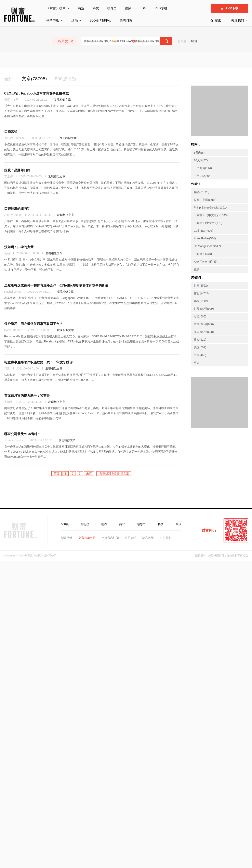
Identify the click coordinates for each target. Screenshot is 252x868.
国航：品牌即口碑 (17, 171)
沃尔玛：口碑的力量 (19, 247)
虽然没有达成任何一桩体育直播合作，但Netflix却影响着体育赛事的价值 (56, 286)
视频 (128, 8)
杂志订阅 (126, 20)
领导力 (112, 8)
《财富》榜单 (56, 8)
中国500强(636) (204, 325)
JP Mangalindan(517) (207, 247)
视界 (104, 525)
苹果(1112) (201, 301)
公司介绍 (131, 538)
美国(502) (200, 348)
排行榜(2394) (202, 294)
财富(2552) (201, 286)
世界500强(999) (204, 309)
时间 (194, 41)
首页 (56, 474)
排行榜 (85, 525)
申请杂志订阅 (110, 538)
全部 (9, 79)
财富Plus (209, 531)
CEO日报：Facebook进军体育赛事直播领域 (36, 94)
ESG (143, 8)
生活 (178, 525)
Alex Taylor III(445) (206, 262)
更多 (197, 270)
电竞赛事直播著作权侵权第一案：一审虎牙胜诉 (38, 363)
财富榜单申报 (87, 538)
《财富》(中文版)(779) (208, 223)
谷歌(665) (200, 317)
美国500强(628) (204, 332)
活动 (75, 20)
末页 (89, 474)
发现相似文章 (62, 100)
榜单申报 (53, 20)
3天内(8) (199, 153)
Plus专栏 (161, 8)
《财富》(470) (203, 254)
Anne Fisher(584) (205, 239)
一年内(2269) (202, 176)
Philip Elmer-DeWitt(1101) (210, 208)
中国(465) (200, 355)
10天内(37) (201, 161)
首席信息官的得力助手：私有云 (27, 396)
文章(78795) (35, 79)
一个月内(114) (203, 168)
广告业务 (165, 538)
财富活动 (67, 538)
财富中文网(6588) (205, 200)
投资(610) (200, 340)
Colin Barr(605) (204, 231)
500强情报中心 (101, 20)
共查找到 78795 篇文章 (114, 474)
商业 (81, 8)
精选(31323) (202, 192)
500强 (65, 525)
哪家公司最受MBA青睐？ (23, 434)
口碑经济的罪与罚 (17, 209)
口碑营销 (11, 132)
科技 (96, 8)
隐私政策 (148, 538)
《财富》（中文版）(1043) (211, 216)
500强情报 (68, 79)
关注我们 (238, 20)
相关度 (182, 41)
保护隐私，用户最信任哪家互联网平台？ (34, 324)
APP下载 (230, 8)
